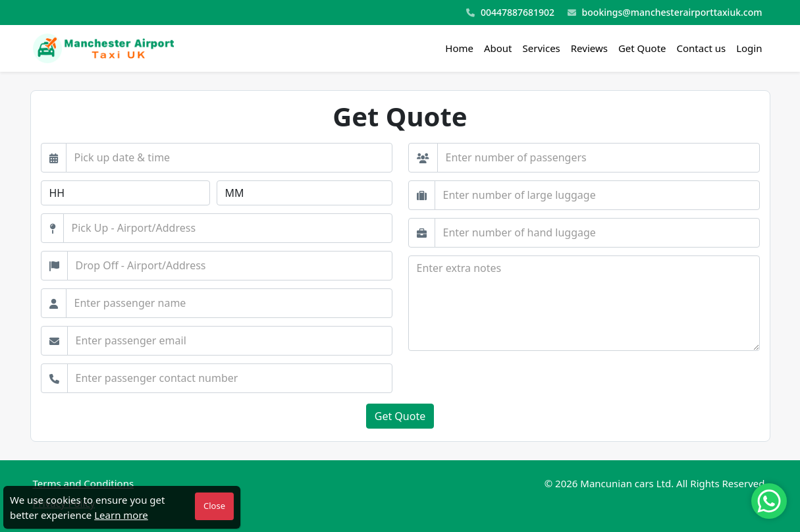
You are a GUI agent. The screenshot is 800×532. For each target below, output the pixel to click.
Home (459, 48)
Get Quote (642, 48)
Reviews (589, 48)
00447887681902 (510, 13)
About (498, 48)
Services (542, 48)
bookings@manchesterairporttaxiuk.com (665, 13)
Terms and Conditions (84, 483)
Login (749, 48)
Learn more (121, 515)
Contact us (702, 48)
